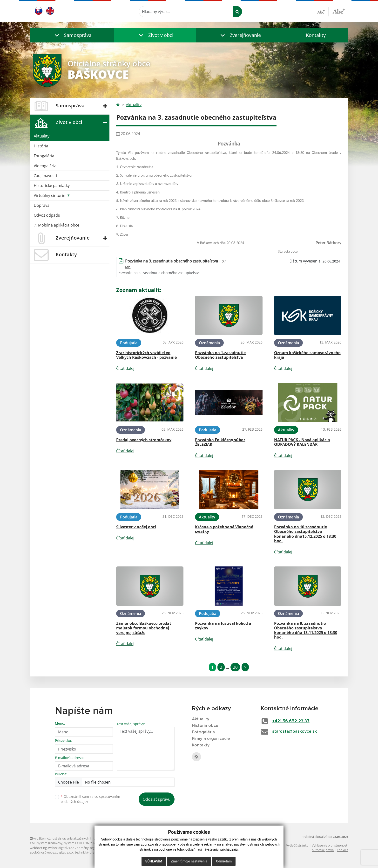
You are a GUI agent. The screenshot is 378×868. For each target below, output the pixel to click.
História (41, 146)
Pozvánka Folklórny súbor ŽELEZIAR (220, 442)
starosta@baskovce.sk (294, 731)
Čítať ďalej (125, 368)
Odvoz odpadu (47, 215)
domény (83, 848)
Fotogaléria (44, 156)
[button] (72, 35)
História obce (205, 726)
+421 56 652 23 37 (291, 721)
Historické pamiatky (52, 186)
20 (235, 667)
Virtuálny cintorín (50, 195)
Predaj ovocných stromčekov (144, 440)
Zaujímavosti (45, 176)
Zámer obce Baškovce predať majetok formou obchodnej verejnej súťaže (144, 628)
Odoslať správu (157, 799)
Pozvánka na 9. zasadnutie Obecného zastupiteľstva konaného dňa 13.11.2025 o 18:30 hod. (306, 630)
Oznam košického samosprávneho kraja (307, 355)
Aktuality (42, 136)
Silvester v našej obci (136, 527)
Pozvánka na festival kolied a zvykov (223, 626)
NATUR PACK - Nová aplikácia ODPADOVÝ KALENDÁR (302, 442)
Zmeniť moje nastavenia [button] (189, 861)
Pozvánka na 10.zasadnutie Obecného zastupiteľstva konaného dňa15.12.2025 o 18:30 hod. (305, 534)
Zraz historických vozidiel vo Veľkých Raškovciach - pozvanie (146, 355)
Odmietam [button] (224, 861)
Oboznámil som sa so (90, 799)
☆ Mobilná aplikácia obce (57, 225)
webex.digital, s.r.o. (62, 848)
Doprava (42, 205)
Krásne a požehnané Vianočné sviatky (224, 529)
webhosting (38, 848)
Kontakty (316, 35)
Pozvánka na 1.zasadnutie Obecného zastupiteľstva (220, 355)
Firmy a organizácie (211, 739)
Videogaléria (45, 166)
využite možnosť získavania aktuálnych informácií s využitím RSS (78, 838)
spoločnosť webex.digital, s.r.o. (52, 852)
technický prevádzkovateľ (93, 852)
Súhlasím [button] (154, 861)
